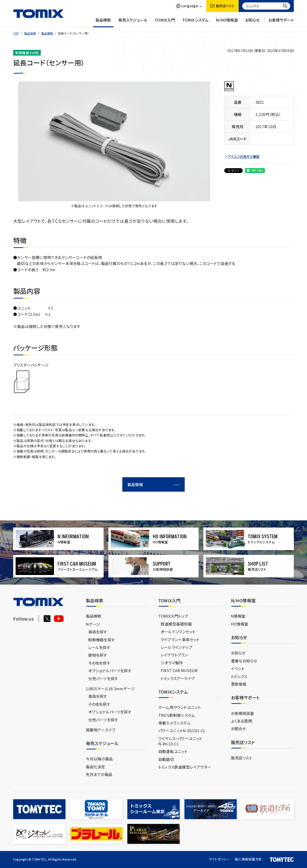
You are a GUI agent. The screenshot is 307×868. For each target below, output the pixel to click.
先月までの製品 (99, 774)
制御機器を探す (101, 640)
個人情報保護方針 (248, 859)
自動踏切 (166, 759)
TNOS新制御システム (177, 715)
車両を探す (98, 632)
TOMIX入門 (165, 22)
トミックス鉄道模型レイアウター (185, 767)
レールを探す (99, 647)
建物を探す (98, 655)
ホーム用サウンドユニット (179, 707)
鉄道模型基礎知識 (176, 624)
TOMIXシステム (196, 22)
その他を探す (99, 663)
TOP (16, 33)
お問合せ (239, 729)
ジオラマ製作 (172, 663)
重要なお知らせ (244, 661)
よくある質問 (242, 721)
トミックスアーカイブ (178, 678)
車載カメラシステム (174, 723)
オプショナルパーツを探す (110, 671)
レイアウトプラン (174, 655)
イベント (238, 668)
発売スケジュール (133, 22)
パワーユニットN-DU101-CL (182, 730)
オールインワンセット (178, 632)
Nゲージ (93, 624)
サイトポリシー (219, 859)
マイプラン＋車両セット (180, 639)
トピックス (239, 676)
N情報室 (238, 616)
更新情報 (239, 684)
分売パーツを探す (103, 678)
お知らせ (252, 22)
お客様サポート (281, 22)
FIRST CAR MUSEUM (179, 670)
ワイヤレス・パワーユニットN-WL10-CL (180, 741)
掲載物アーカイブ (101, 730)
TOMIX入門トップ (173, 616)
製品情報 (47, 33)
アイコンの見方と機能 (244, 157)
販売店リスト (242, 758)
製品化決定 (96, 767)
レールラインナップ (177, 647)
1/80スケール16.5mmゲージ (110, 689)
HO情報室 (240, 624)
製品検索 (103, 22)
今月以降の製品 (99, 759)
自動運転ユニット (173, 751)
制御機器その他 (27, 53)
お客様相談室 (242, 713)
